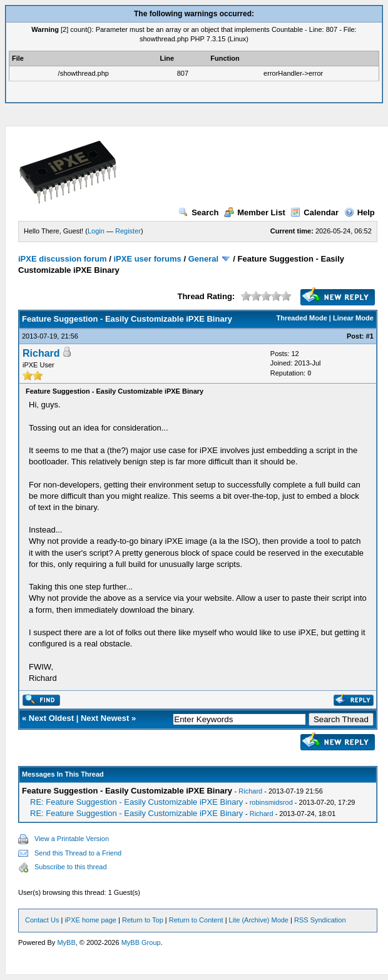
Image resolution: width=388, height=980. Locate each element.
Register (128, 231)
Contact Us (42, 920)
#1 (370, 336)
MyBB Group (141, 942)
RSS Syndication (320, 920)
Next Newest (105, 718)
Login (96, 231)
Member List (255, 212)
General (203, 259)
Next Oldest (51, 718)
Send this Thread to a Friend (78, 853)
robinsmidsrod (271, 802)
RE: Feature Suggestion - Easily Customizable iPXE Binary (136, 802)
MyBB (66, 942)
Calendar (314, 212)
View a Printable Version (72, 839)
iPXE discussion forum (63, 259)
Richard (41, 353)
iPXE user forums (147, 259)
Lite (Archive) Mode (259, 920)
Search (198, 212)
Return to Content (196, 920)
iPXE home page (90, 920)
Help (360, 212)
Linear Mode (353, 318)
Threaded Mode (302, 318)
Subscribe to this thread (71, 867)
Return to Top (143, 920)
